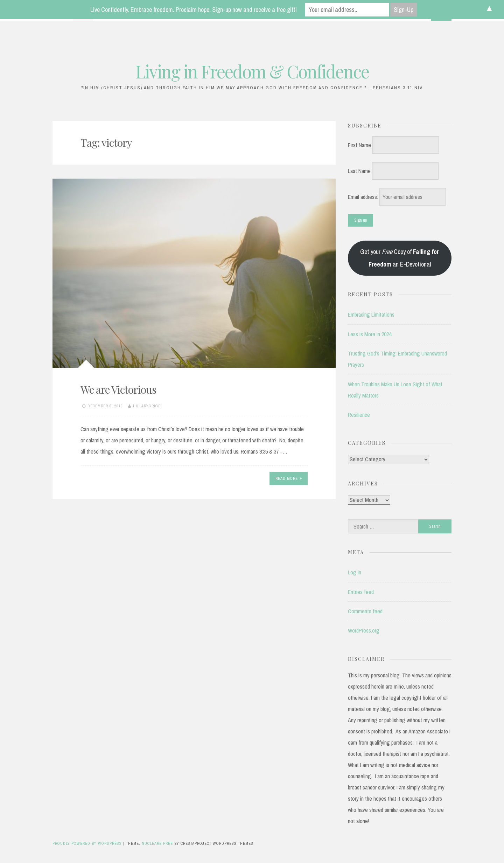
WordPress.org (364, 630)
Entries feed (361, 592)
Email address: (364, 197)
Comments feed (365, 611)
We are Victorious (118, 389)
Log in (355, 572)
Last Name (359, 171)
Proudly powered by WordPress (88, 843)
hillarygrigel (148, 406)
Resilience (359, 415)
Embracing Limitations (371, 315)
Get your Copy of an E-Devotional (400, 258)
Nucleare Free (157, 843)
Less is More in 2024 (370, 334)
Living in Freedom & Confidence (252, 71)
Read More (289, 478)
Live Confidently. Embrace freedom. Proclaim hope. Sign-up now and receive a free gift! (194, 10)
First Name (359, 145)
